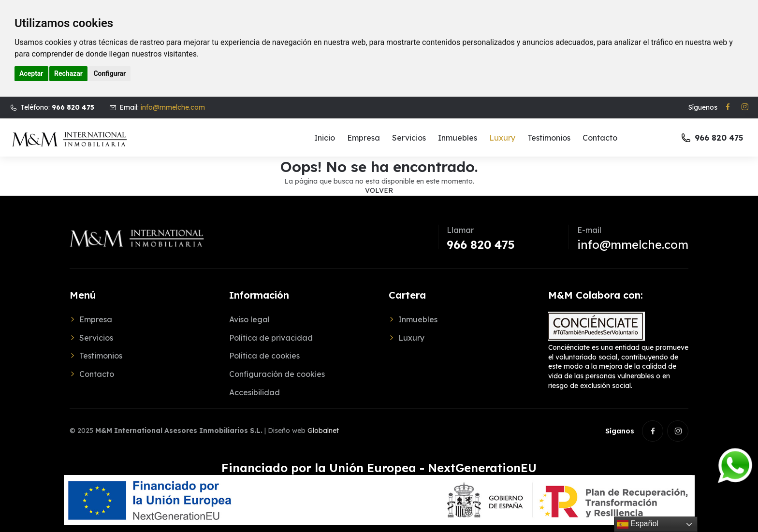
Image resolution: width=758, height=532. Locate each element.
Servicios (409, 138)
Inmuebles (458, 138)
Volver (379, 190)
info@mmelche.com (173, 107)
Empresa (364, 138)
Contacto (600, 138)
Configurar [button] (109, 73)
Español (638, 524)
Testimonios (549, 138)
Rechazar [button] (68, 73)
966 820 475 (481, 244)
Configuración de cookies (277, 374)
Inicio (325, 138)
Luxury (502, 138)
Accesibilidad (255, 392)
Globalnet (323, 431)
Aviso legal (249, 319)
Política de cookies (264, 356)
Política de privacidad (271, 338)
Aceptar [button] (31, 73)
